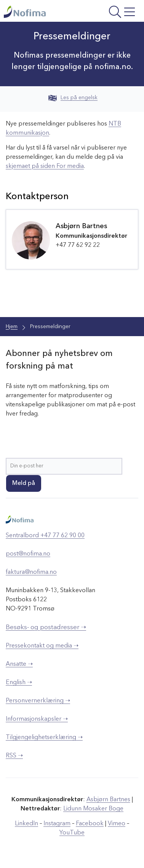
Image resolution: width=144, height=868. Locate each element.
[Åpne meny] (113, 13)
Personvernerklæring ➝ (38, 701)
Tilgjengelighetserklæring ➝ (44, 738)
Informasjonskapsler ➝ (37, 719)
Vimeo (117, 824)
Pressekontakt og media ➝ (42, 646)
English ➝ (19, 683)
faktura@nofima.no (31, 572)
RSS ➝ (14, 756)
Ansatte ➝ (19, 664)
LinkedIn (26, 824)
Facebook (90, 824)
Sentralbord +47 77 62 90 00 (45, 536)
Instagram (57, 824)
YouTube (72, 833)
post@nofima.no (28, 554)
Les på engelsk (73, 98)
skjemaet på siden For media (45, 166)
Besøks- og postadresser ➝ (46, 627)
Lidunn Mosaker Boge (93, 809)
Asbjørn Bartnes (108, 800)
